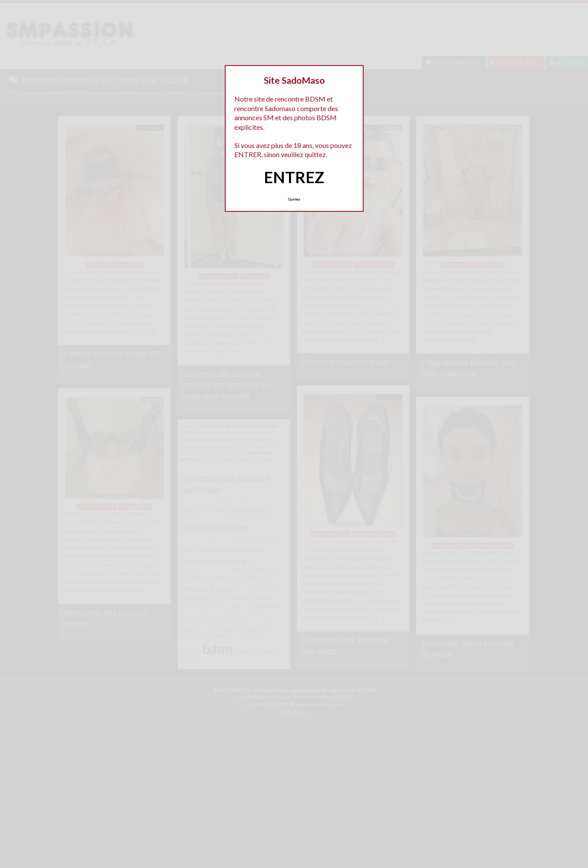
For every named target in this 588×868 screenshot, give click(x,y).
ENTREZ (294, 177)
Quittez (294, 199)
